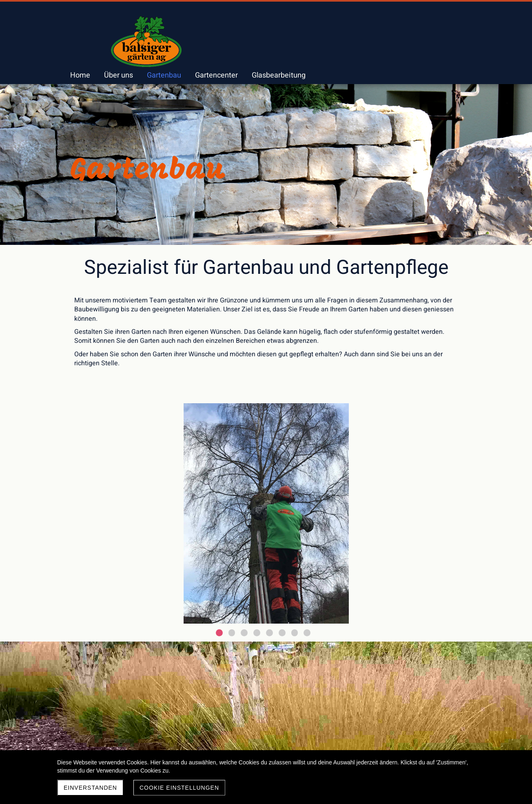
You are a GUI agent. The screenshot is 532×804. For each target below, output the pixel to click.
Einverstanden (90, 788)
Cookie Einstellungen (179, 788)
